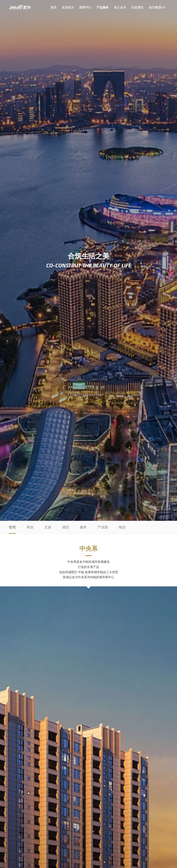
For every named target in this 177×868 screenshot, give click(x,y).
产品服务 (103, 7)
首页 (53, 7)
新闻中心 (85, 7)
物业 (122, 527)
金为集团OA (157, 7)
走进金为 (68, 7)
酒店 (66, 527)
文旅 (48, 527)
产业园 (103, 527)
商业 (30, 527)
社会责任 (137, 7)
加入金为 (120, 7)
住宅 (12, 527)
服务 (83, 527)
